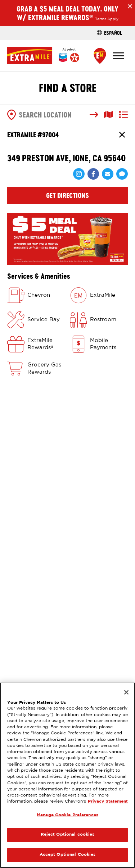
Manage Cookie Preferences (67, 815)
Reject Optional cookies (68, 835)
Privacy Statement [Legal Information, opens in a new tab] (108, 802)
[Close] (126, 692)
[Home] (43, 56)
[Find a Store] (100, 56)
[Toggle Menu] (118, 56)
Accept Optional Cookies (68, 855)
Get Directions (67, 195)
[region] (67, 775)
